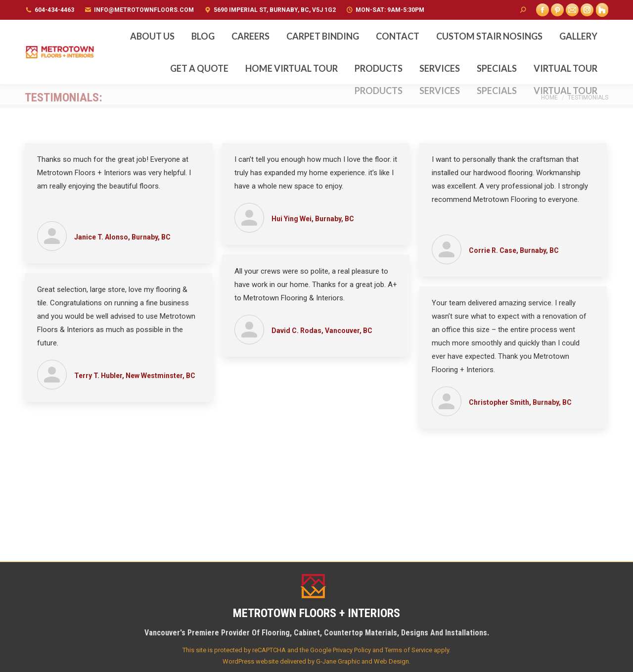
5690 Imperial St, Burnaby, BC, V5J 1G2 (275, 10)
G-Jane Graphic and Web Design (362, 661)
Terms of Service (408, 650)
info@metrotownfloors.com (144, 10)
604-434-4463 (54, 10)
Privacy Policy (352, 650)
